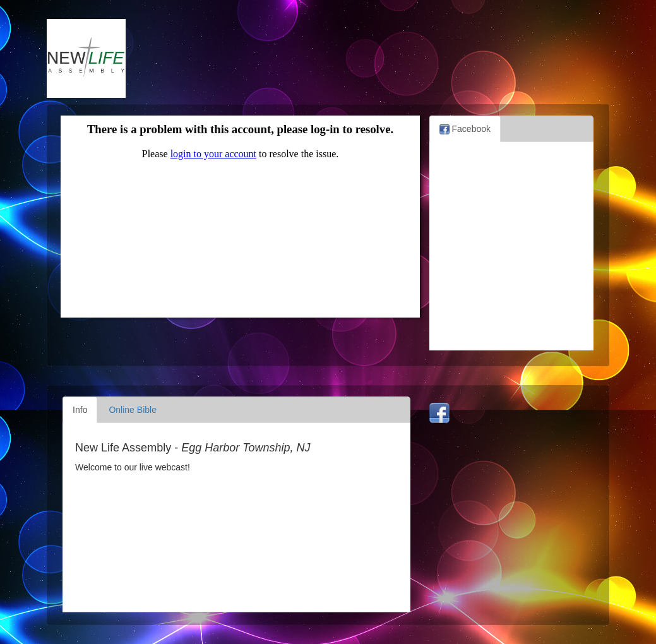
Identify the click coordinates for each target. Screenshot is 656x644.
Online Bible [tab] (133, 410)
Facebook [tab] (465, 129)
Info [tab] (80, 410)
